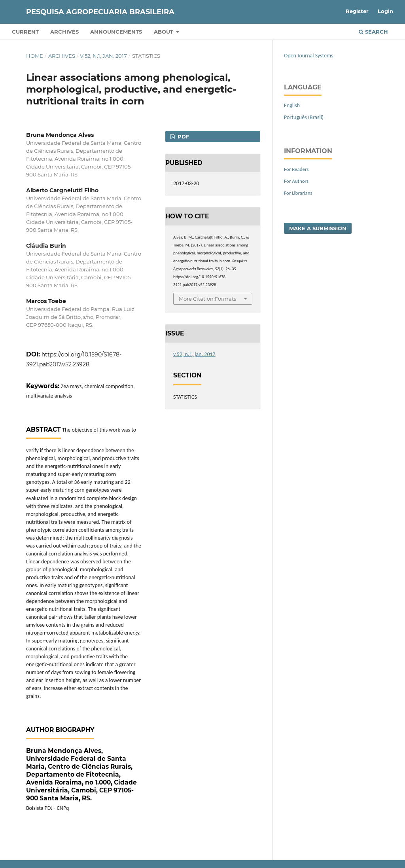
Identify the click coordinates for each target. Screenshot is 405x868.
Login (385, 11)
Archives (64, 32)
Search (373, 32)
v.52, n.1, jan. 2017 (103, 56)
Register (357, 11)
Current (25, 32)
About (164, 32)
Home (35, 56)
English (292, 105)
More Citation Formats (207, 299)
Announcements (116, 32)
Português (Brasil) (304, 117)
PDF (183, 136)
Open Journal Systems (309, 56)
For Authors (296, 181)
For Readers (296, 169)
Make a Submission (318, 228)
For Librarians (298, 193)
